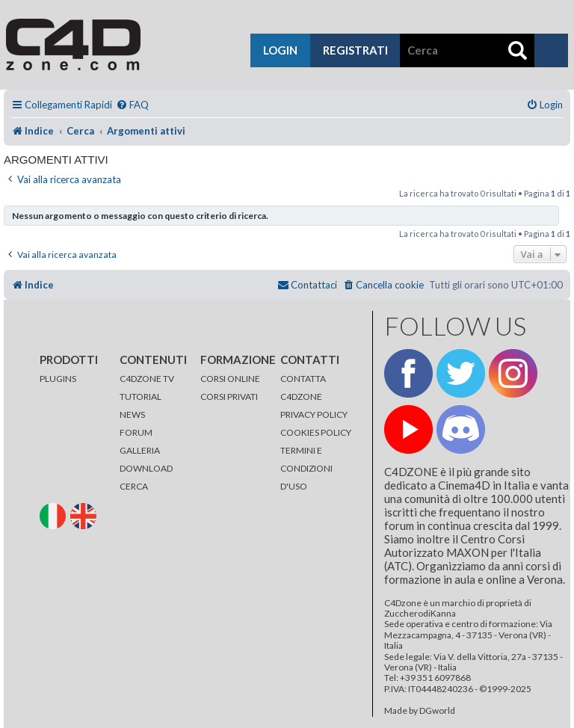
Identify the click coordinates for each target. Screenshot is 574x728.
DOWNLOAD (146, 468)
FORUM (136, 432)
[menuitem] (132, 105)
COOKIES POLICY (316, 432)
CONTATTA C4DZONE (303, 388)
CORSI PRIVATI (229, 397)
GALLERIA (140, 450)
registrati (355, 50)
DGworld (437, 711)
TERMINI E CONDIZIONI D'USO (306, 468)
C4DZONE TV (147, 379)
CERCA (134, 486)
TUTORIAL (141, 397)
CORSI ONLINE (230, 379)
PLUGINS (58, 379)
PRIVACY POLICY (314, 414)
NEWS (132, 414)
